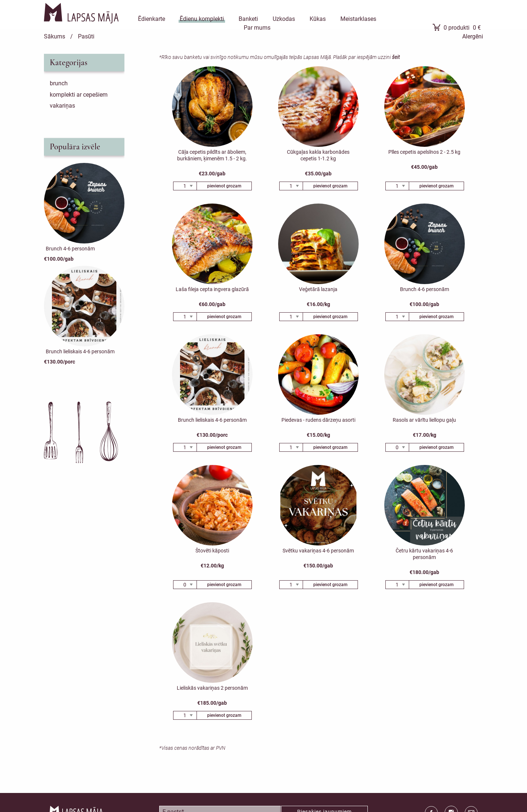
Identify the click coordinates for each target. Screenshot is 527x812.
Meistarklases (358, 19)
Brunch (59, 83)
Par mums (257, 28)
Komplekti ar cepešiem (79, 95)
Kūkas (318, 19)
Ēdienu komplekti (202, 19)
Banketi (248, 19)
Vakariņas (62, 106)
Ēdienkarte (152, 19)
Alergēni (473, 36)
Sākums (55, 36)
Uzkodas (284, 19)
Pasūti (86, 36)
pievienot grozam (224, 186)
